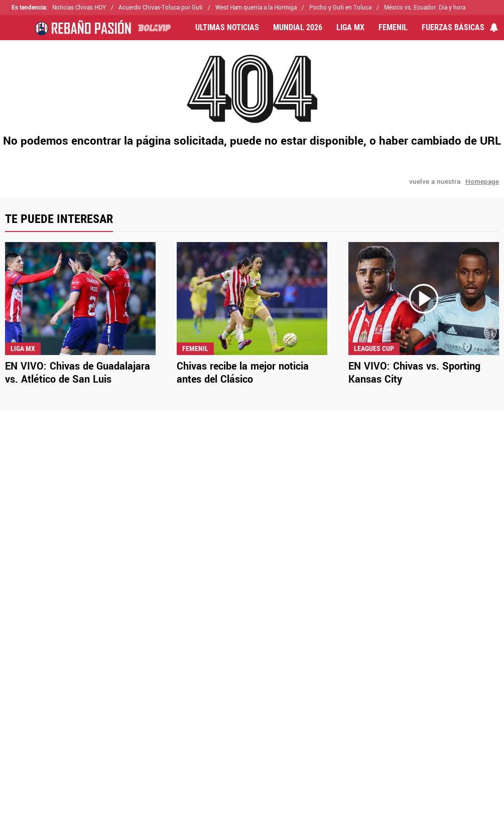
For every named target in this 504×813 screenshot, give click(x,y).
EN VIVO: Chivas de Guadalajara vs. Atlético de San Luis (78, 373)
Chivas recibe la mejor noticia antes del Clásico (243, 373)
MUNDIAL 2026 (298, 28)
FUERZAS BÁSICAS (453, 28)
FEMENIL (393, 28)
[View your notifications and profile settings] (494, 28)
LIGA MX (350, 28)
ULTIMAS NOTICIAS (227, 28)
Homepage (482, 182)
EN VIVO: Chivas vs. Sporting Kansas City (414, 373)
